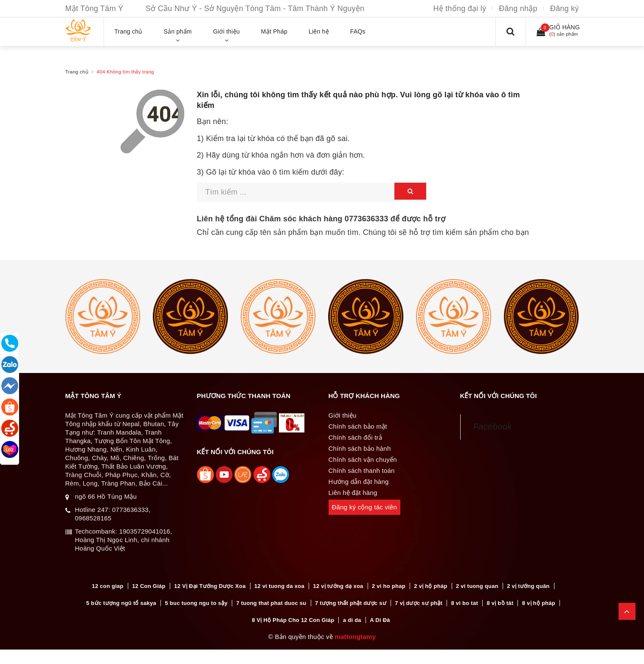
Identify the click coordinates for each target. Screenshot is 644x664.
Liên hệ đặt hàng (353, 493)
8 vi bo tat (465, 603)
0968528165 (93, 518)
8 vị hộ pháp (539, 603)
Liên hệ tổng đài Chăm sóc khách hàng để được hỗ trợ (321, 219)
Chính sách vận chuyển (363, 459)
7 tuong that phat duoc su (271, 603)
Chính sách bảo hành (360, 448)
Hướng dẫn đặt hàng (359, 482)
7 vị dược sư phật (419, 603)
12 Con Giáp (149, 586)
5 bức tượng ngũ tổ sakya (121, 603)
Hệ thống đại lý (460, 8)
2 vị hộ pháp (430, 586)
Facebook (493, 427)
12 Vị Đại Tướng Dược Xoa (210, 586)
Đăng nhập (518, 8)
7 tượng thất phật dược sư (351, 603)
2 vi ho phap (389, 586)
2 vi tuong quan (477, 586)
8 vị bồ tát (500, 603)
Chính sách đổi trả (356, 437)
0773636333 (367, 219)
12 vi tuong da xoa (279, 586)
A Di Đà (380, 621)
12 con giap (107, 586)
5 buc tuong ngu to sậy (196, 603)
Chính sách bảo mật (358, 426)
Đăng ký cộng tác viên (365, 507)
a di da (352, 621)
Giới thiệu (343, 415)
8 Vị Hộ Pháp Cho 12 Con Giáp (293, 621)
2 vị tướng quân (528, 586)
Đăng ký (565, 8)
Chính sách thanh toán (362, 470)
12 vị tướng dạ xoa (338, 586)
